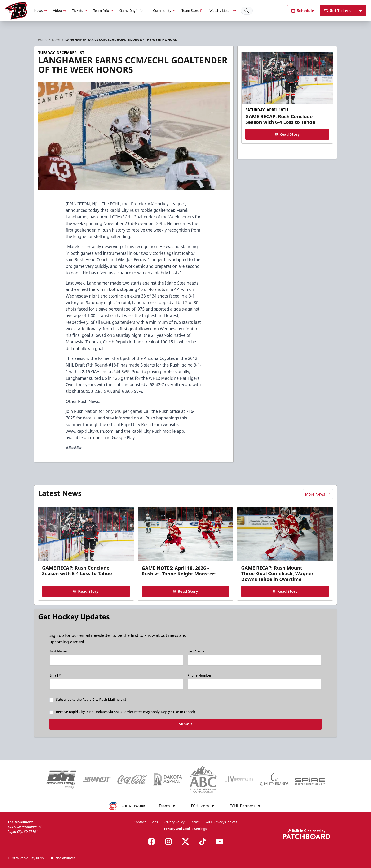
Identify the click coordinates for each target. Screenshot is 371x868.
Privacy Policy (174, 822)
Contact (140, 822)
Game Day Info (133, 11)
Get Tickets (337, 11)
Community (165, 11)
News (41, 11)
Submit (186, 727)
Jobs (155, 822)
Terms (195, 822)
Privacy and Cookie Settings (186, 829)
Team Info (104, 11)
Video (60, 11)
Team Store (193, 11)
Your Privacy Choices (221, 822)
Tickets (80, 11)
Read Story (287, 134)
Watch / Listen (223, 11)
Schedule (303, 11)
